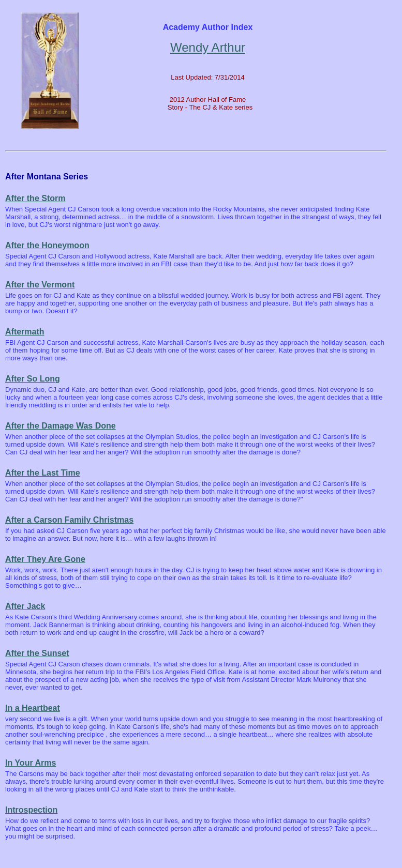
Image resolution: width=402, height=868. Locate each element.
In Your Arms (31, 763)
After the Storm (35, 198)
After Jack (25, 606)
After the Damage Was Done (61, 426)
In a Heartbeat (33, 708)
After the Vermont (40, 285)
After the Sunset (37, 653)
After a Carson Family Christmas (69, 520)
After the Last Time (43, 473)
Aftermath (25, 332)
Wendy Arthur (208, 47)
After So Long (33, 379)
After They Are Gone (45, 559)
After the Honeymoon (47, 245)
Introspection (31, 810)
